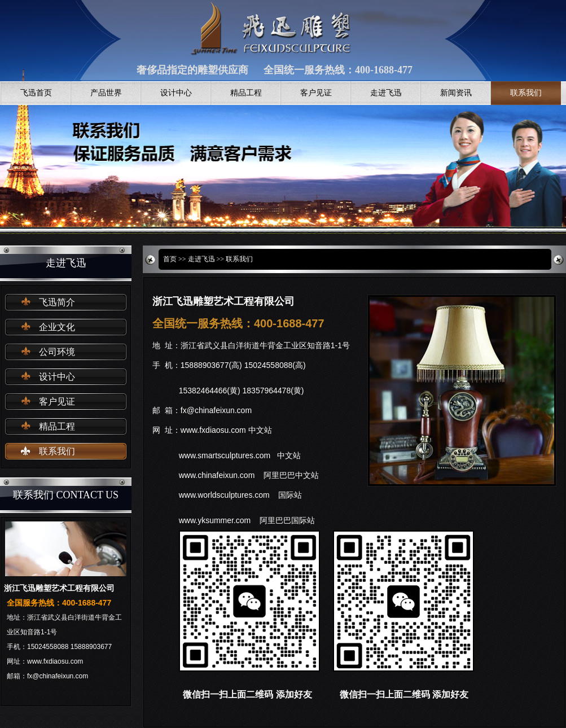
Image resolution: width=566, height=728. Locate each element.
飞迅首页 (36, 93)
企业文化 (57, 327)
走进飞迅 (386, 93)
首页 (170, 259)
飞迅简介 (57, 302)
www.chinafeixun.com (217, 475)
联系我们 (526, 93)
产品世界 (106, 93)
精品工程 (246, 93)
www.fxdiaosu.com (213, 430)
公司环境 (57, 352)
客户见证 (316, 93)
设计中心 (176, 93)
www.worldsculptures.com (224, 495)
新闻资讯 (456, 93)
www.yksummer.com (215, 520)
